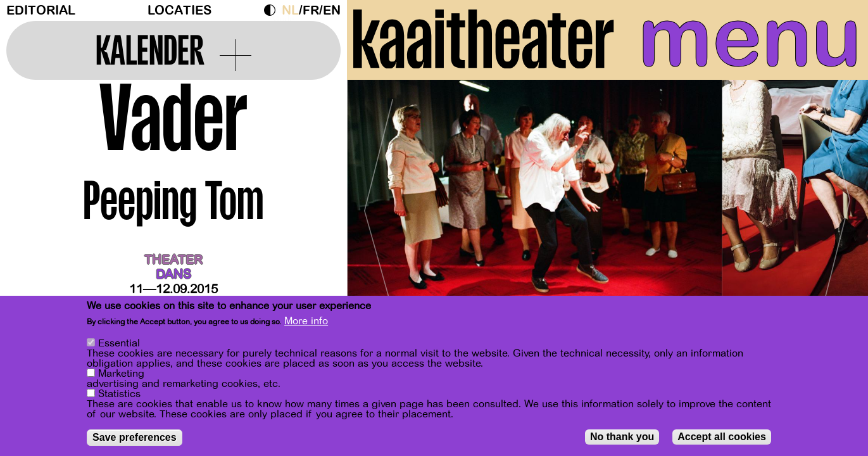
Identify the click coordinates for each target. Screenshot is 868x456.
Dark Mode (273, 10)
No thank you (622, 437)
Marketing (121, 374)
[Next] (836, 206)
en (332, 10)
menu (750, 38)
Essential (119, 343)
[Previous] (379, 206)
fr (311, 10)
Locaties (179, 10)
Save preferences (135, 437)
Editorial (41, 10)
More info (306, 321)
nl (290, 10)
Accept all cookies (722, 437)
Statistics (119, 394)
